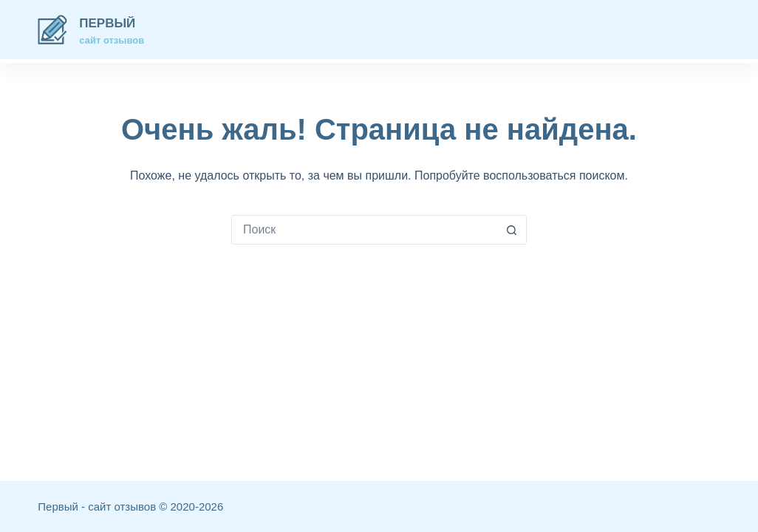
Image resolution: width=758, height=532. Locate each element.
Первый (107, 23)
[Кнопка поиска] (512, 230)
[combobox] (365, 230)
